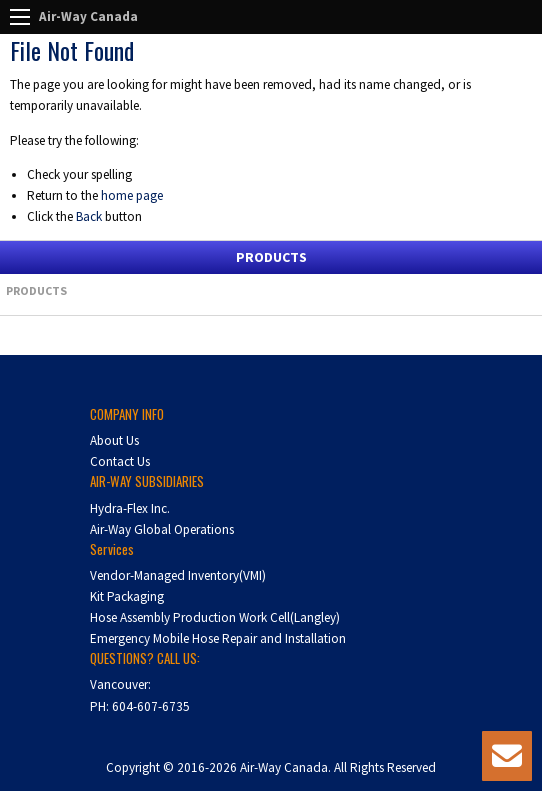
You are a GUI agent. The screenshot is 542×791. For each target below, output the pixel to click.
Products (36, 290)
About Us (114, 440)
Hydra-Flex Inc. (130, 508)
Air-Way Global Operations (162, 529)
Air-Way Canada (88, 16)
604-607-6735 (151, 706)
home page (132, 195)
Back (89, 216)
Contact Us (120, 461)
